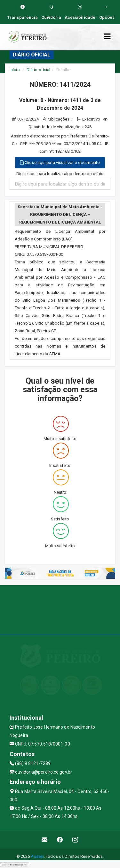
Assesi (37, 856)
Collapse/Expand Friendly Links (15, 865)
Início (15, 70)
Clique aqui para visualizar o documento (60, 162)
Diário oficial (38, 70)
